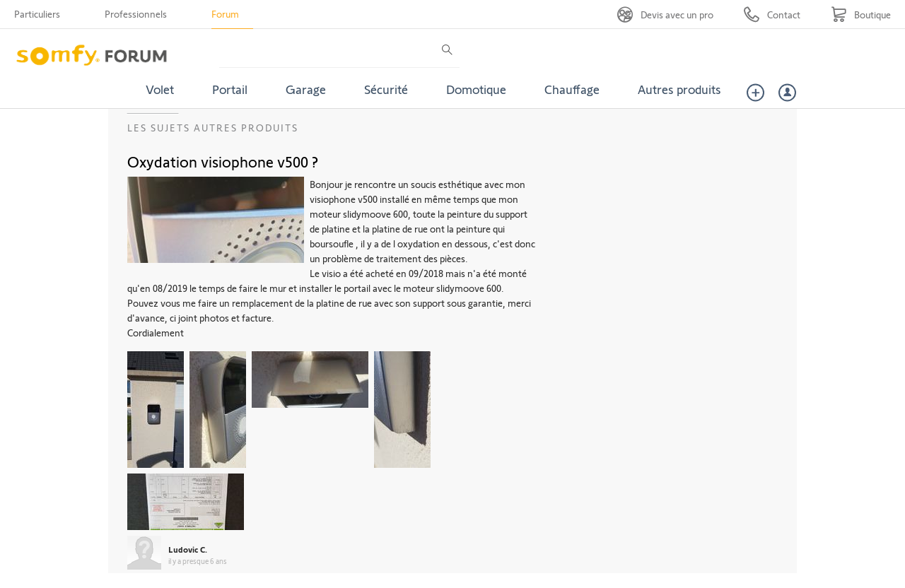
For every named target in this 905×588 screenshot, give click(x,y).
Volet (160, 89)
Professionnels (136, 14)
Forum (225, 14)
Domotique (476, 89)
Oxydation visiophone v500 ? (223, 161)
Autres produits (679, 89)
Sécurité (386, 89)
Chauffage (572, 89)
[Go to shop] (861, 14)
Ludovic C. (188, 549)
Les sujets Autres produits (213, 128)
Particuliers (37, 14)
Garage (306, 89)
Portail (230, 89)
